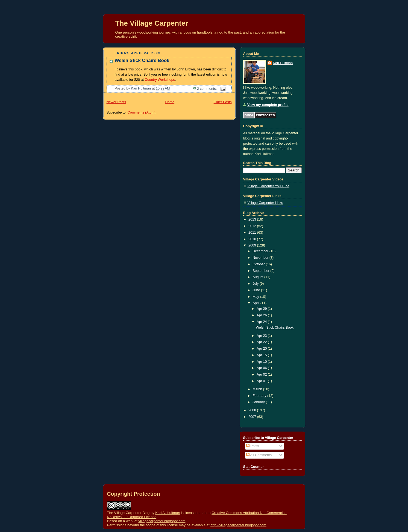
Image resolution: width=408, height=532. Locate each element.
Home (170, 102)
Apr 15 (262, 355)
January (259, 402)
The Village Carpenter (152, 23)
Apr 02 (262, 375)
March (258, 389)
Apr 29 (262, 309)
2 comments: (207, 89)
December (261, 251)
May (256, 297)
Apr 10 (262, 362)
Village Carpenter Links (265, 203)
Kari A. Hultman (168, 513)
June (257, 290)
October (259, 264)
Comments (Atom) (142, 112)
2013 (253, 219)
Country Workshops (160, 80)
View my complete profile (268, 105)
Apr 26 (262, 315)
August (258, 277)
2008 (253, 410)
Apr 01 (262, 381)
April (256, 303)
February (260, 396)
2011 (253, 233)
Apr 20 (262, 349)
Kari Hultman (283, 63)
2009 (253, 245)
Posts (253, 446)
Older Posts (223, 102)
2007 (253, 417)
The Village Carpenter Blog (128, 513)
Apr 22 (262, 342)
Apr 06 (262, 368)
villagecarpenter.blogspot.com (162, 521)
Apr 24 (262, 322)
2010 (253, 239)
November (261, 258)
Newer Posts (116, 102)
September (261, 271)
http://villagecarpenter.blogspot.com (238, 525)
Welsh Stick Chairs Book (142, 60)
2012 (253, 226)
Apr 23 (262, 336)
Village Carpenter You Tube (268, 186)
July (256, 284)
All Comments (259, 455)
